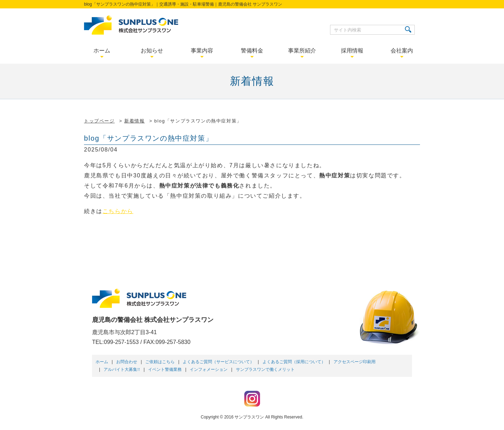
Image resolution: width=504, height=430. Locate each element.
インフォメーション (209, 369)
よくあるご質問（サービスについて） (218, 362)
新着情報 (134, 121)
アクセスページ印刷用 (355, 362)
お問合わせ (127, 362)
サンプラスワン (249, 417)
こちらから (118, 211)
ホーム (102, 362)
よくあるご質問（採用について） (294, 362)
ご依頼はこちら (160, 362)
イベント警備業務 (165, 369)
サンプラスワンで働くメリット (265, 369)
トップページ (99, 121)
